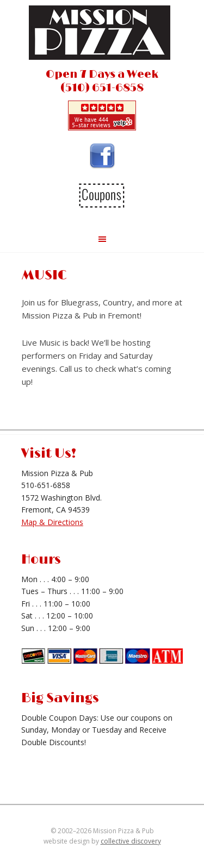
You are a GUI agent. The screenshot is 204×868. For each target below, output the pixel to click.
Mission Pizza (102, 35)
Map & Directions (52, 522)
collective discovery (131, 841)
